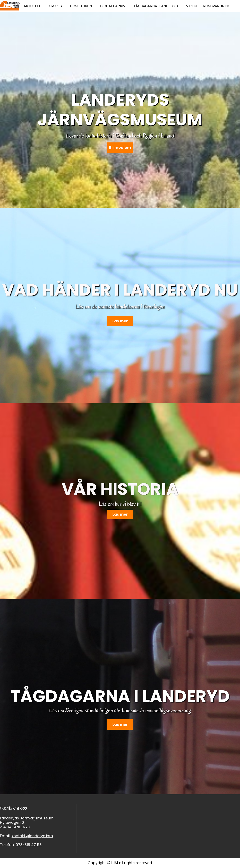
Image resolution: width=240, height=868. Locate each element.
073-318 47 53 (29, 845)
